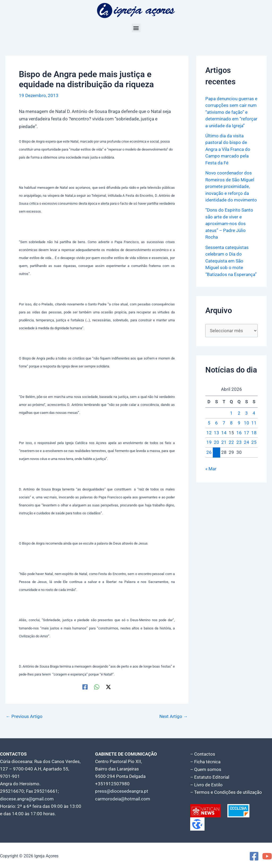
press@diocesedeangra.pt (122, 791)
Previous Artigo (24, 716)
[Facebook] (85, 687)
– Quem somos (206, 769)
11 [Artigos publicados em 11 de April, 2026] (254, 423)
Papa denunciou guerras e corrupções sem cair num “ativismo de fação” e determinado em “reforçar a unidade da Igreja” (231, 112)
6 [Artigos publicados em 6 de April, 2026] (216, 423)
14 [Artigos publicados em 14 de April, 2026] (224, 433)
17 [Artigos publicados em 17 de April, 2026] (246, 433)
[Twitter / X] (108, 687)
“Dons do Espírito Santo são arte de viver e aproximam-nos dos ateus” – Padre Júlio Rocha (229, 223)
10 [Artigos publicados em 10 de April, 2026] (246, 423)
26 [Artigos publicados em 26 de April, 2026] (209, 452)
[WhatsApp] (97, 687)
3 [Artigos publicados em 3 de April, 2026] (246, 413)
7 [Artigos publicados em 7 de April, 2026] (224, 423)
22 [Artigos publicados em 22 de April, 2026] (231, 442)
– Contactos (203, 754)
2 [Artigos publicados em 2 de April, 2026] (239, 413)
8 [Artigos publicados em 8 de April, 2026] (231, 423)
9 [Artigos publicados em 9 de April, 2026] (239, 423)
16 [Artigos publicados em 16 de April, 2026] (239, 433)
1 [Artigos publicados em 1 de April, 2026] (231, 413)
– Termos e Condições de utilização (226, 791)
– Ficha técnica (205, 761)
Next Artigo (174, 716)
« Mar (211, 469)
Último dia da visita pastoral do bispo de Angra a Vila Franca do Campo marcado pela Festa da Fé (228, 149)
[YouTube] (267, 855)
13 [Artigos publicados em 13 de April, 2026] (216, 433)
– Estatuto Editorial (210, 776)
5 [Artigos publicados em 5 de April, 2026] (209, 423)
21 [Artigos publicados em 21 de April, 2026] (224, 442)
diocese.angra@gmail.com (27, 799)
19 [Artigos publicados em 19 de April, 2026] (209, 442)
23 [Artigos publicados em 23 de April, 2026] (239, 442)
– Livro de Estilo (206, 784)
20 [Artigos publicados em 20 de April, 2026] (216, 442)
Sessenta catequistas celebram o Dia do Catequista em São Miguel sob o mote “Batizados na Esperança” (231, 261)
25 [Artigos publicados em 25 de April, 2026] (254, 442)
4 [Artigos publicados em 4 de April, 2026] (254, 413)
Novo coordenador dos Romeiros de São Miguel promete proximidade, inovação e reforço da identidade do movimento (231, 186)
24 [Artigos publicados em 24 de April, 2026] (246, 442)
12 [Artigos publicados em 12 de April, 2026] (209, 433)
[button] (136, 28)
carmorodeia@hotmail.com (123, 799)
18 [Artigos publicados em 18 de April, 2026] (254, 433)
